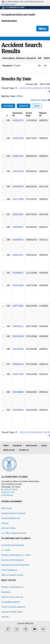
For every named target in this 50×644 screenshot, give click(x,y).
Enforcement (31, 446)
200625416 (18, 364)
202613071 (18, 255)
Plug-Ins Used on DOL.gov (12, 597)
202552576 (18, 120)
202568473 (18, 273)
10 (21, 88)
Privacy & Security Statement (13, 607)
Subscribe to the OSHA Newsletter (15, 565)
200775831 (18, 306)
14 (33, 88)
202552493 (18, 138)
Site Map (5, 617)
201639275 (18, 240)
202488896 (18, 392)
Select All (24, 106)
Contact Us (24, 450)
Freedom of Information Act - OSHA (16, 555)
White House (7, 508)
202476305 (18, 285)
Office (20, 96)
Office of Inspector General (12, 575)
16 (40, 88)
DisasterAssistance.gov (11, 518)
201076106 (18, 171)
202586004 (18, 410)
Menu (42, 29)
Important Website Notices (12, 612)
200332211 (18, 326)
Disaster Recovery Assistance (13, 513)
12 (27, 88)
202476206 (18, 336)
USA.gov (5, 523)
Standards (17, 446)
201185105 (18, 349)
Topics (44, 446)
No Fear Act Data (8, 528)
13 (30, 88)
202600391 (18, 227)
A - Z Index (6, 550)
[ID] (3, 121)
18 (46, 88)
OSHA (6, 446)
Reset (37, 106)
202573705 (18, 374)
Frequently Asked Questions (13, 545)
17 (43, 88)
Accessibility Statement (11, 602)
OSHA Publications (9, 570)
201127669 (18, 199)
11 (24, 88)
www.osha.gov (7, 495)
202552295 (18, 156)
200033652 (18, 214)
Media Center (9, 450)
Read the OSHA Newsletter (12, 560)
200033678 (18, 187)
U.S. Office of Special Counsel (14, 533)
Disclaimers (6, 592)
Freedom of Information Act (12, 587)
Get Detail (8, 106)
